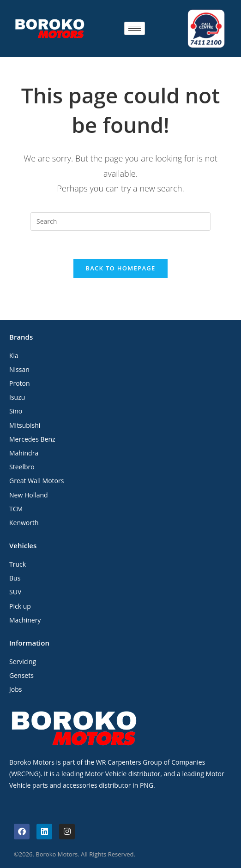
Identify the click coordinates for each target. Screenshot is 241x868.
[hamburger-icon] (135, 28)
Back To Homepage (120, 268)
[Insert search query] (120, 221)
